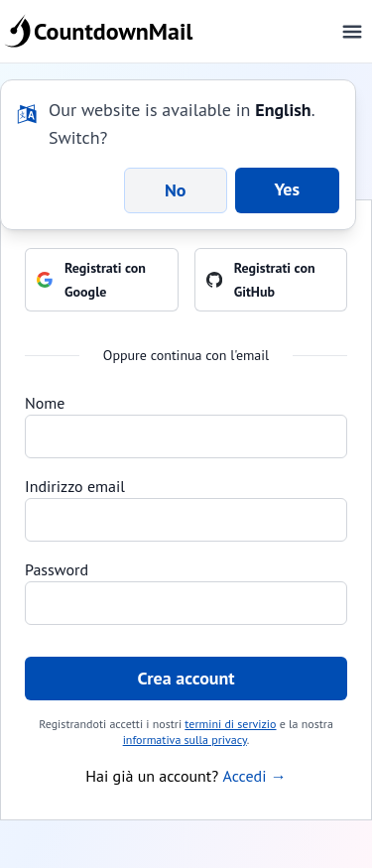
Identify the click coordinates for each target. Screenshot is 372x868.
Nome (45, 403)
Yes (288, 189)
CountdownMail (102, 32)
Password (57, 569)
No (176, 190)
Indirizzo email (75, 486)
